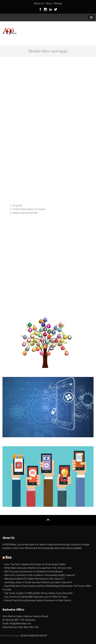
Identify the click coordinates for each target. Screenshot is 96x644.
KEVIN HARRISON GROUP (34, 636)
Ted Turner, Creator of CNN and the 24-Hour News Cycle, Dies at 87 (38, 593)
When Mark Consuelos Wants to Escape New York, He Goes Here (38, 568)
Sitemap (58, 3)
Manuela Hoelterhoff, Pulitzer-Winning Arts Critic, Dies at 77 (34, 579)
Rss (8, 557)
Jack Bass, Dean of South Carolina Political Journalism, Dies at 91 (38, 582)
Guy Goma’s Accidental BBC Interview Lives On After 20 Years (36, 597)
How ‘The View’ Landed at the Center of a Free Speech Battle (35, 564)
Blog (48, 3)
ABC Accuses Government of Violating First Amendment (33, 572)
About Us (39, 3)
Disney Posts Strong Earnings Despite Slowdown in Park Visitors (38, 600)
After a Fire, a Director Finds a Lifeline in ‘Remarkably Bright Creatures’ (40, 575)
